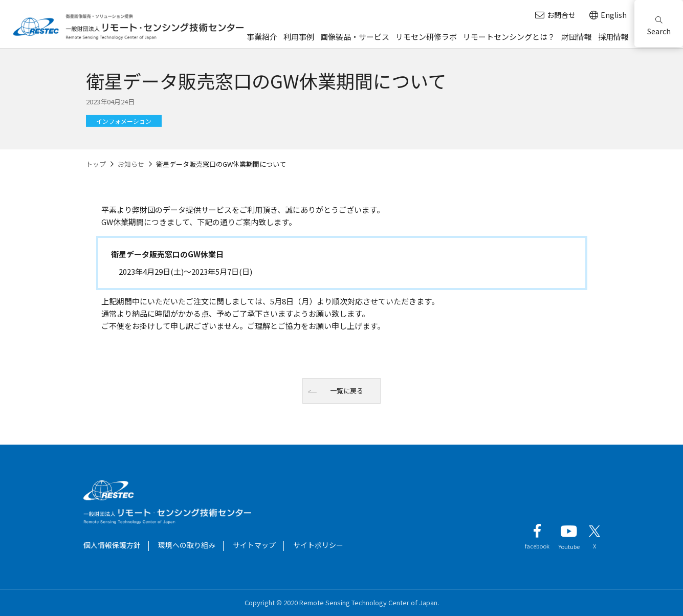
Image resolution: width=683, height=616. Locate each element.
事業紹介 (262, 37)
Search (659, 26)
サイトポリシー (318, 545)
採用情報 (613, 37)
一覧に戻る (347, 391)
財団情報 (577, 37)
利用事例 (299, 37)
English (608, 15)
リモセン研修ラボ (426, 37)
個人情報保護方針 (112, 545)
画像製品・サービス (355, 37)
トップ (96, 164)
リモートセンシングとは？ (509, 37)
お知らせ (131, 164)
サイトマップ (254, 545)
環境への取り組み (187, 545)
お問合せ (555, 15)
